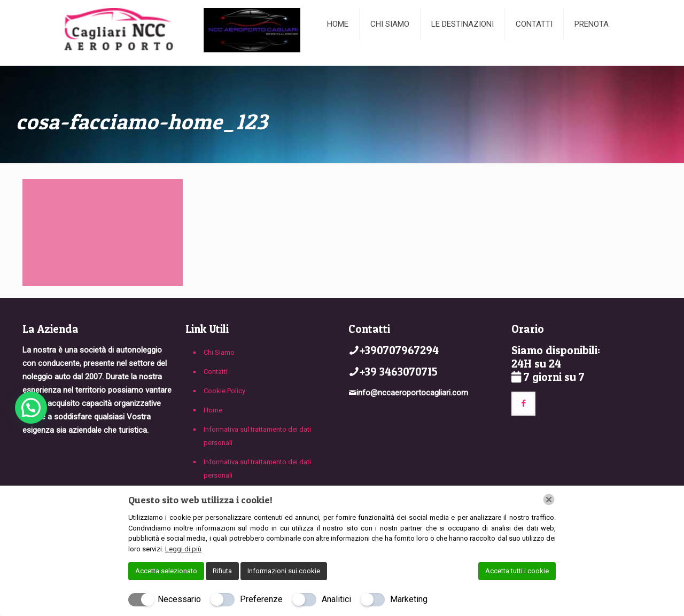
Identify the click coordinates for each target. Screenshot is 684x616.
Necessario (179, 599)
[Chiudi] (549, 500)
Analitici (336, 599)
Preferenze (261, 599)
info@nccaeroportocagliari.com (412, 393)
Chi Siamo (219, 352)
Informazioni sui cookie (284, 571)
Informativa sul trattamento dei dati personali (257, 436)
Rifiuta (222, 571)
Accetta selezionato (166, 571)
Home (213, 410)
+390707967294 (399, 350)
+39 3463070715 (399, 372)
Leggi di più (183, 549)
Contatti (216, 372)
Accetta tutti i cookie (517, 571)
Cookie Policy (224, 391)
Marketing (409, 599)
